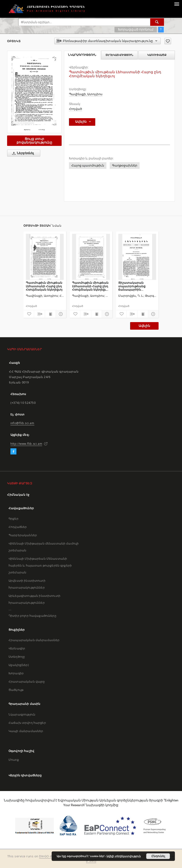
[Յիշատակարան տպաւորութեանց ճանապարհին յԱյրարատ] (137, 257)
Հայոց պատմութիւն (88, 165)
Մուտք (14, 760)
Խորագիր (16, 673)
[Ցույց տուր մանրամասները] (60, 314)
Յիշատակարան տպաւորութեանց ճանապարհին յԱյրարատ (132, 286)
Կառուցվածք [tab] (157, 55)
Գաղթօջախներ (125, 165)
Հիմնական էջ (18, 495)
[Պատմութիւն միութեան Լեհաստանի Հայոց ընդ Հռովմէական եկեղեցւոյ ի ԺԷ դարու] (91, 257)
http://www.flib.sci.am (26, 444)
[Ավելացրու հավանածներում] (168, 41)
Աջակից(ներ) (19, 665)
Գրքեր (14, 519)
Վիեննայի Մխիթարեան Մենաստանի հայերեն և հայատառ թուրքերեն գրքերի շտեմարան (40, 565)
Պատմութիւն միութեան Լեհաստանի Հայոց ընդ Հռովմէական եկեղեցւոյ (44, 286)
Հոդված (75, 109)
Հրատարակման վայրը (27, 681)
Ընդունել (158, 856)
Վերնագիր (17, 648)
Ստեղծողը (17, 657)
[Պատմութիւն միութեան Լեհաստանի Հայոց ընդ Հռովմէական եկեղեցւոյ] (45, 257)
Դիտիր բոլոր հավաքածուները (32, 616)
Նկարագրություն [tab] (82, 55)
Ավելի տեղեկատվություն (124, 856)
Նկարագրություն (22, 714)
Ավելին (144, 326)
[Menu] (177, 4)
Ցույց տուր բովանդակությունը (34, 141)
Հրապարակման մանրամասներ (34, 640)
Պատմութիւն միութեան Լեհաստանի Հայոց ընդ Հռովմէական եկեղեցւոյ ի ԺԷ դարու (90, 286)
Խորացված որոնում (136, 29)
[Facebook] (13, 452)
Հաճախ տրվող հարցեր (27, 723)
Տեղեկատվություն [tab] (119, 55)
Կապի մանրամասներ (26, 731)
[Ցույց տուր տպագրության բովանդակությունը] (50, 314)
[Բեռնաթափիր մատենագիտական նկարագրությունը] (39, 314)
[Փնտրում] (157, 22)
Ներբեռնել (22, 153)
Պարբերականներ (23, 535)
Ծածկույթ (16, 690)
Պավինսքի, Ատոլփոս (86, 94)
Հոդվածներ (18, 527)
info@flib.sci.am (22, 423)
